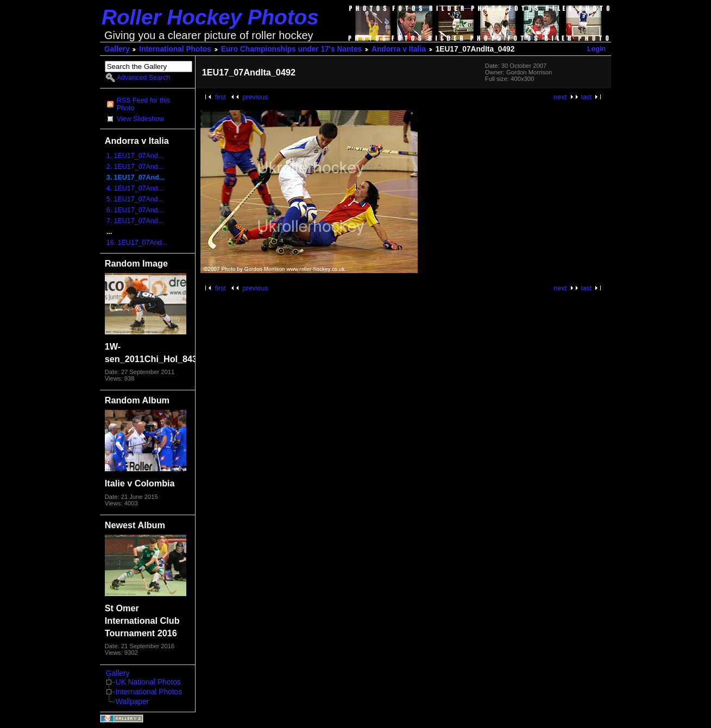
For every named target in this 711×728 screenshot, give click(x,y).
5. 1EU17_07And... (135, 199)
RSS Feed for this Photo (143, 104)
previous (255, 97)
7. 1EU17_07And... (135, 221)
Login (596, 49)
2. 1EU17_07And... (135, 167)
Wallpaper (132, 702)
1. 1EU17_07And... (135, 156)
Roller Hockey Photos (210, 17)
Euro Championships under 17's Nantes (291, 49)
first (221, 97)
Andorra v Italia (399, 49)
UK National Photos (148, 682)
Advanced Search (143, 78)
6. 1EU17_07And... (135, 210)
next (560, 97)
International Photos (175, 49)
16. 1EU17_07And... (137, 243)
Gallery (117, 49)
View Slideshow (140, 119)
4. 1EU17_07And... (135, 188)
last (586, 97)
